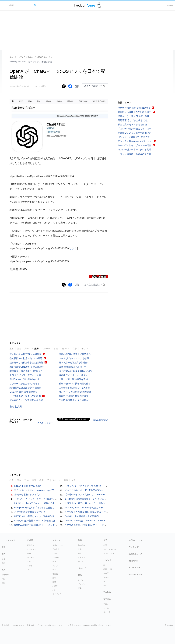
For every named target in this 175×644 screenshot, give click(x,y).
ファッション (109, 553)
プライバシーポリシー (46, 625)
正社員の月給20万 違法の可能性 (26, 354)
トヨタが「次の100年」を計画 (74, 358)
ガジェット (31, 558)
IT (48, 480)
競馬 (54, 578)
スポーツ (46, 349)
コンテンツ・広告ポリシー (70, 625)
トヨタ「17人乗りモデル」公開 (25, 375)
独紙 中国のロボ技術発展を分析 (75, 384)
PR (28, 570)
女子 (75, 349)
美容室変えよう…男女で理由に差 (134, 133)
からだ (106, 573)
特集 (80, 588)
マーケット (31, 549)
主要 (12, 349)
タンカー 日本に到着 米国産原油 (75, 392)
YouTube (107, 592)
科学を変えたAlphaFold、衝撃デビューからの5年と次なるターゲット (99, 512)
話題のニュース (136, 554)
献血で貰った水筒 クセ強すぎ (133, 125)
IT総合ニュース (44, 57)
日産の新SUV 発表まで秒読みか (75, 354)
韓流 (80, 553)
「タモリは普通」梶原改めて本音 (134, 154)
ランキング (134, 547)
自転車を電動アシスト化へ (28, 495)
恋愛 (105, 545)
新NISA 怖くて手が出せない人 (25, 379)
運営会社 (5, 625)
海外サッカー (58, 545)
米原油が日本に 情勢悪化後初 (74, 396)
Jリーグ (56, 553)
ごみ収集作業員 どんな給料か (74, 400)
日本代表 (56, 549)
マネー (106, 577)
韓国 (3, 579)
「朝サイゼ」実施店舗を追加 (73, 379)
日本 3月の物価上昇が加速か (73, 363)
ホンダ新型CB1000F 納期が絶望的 (27, 367)
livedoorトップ (18, 625)
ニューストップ (16, 57)
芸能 (56, 349)
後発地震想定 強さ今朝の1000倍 (134, 108)
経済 (42, 480)
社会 (3, 559)
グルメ (106, 585)
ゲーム (106, 608)
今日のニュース (136, 540)
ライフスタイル (110, 549)
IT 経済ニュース (30, 57)
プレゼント (82, 584)
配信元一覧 (134, 561)
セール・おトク (136, 574)
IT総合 (30, 566)
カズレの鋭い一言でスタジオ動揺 (134, 149)
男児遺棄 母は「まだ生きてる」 (134, 120)
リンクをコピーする (77, 86)
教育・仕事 (108, 569)
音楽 (80, 549)
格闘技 (55, 574)
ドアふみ (100, 5)
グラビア (81, 558)
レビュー (81, 580)
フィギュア (57, 594)
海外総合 (5, 575)
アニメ (106, 604)
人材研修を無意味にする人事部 (74, 388)
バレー (55, 590)
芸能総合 (81, 545)
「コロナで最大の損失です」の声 (134, 129)
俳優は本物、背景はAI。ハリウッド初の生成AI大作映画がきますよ (98, 503)
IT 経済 (35, 349)
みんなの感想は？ (93, 86)
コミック (107, 612)
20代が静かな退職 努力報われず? (75, 371)
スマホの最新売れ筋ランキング (30, 512)
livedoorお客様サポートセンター (97, 625)
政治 (27, 480)
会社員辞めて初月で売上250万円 (26, 358)
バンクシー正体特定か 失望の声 (134, 137)
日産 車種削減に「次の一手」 (74, 367)
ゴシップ (65, 349)
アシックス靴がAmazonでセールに (135, 141)
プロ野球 (56, 558)
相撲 (54, 582)
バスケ (55, 586)
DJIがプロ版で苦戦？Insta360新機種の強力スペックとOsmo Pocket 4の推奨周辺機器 (57, 521)
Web (29, 553)
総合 (12, 480)
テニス (55, 570)
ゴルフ (55, 566)
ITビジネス (31, 562)
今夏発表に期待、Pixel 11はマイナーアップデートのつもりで (95, 525)
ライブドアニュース (85, 5)
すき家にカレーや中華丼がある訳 (26, 400)
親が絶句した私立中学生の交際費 (26, 363)
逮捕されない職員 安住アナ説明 (134, 116)
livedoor (170, 5)
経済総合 (31, 545)
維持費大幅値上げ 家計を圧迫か (25, 388)
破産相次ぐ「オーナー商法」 (73, 375)
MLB (54, 562)
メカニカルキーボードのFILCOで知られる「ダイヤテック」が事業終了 (100, 490)
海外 (27, 349)
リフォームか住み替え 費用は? (25, 384)
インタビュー (135, 568)
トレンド (84, 349)
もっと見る (16, 406)
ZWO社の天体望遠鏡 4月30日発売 (82, 516)
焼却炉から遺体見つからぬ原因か (134, 112)
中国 (3, 583)
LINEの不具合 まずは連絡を (23, 392)
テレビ (81, 562)
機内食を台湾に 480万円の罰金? (26, 371)
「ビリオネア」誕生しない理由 (25, 396)
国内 (19, 349)
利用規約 (30, 625)
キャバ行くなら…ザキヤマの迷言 (134, 145)
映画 (80, 575)
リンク (73, 248)
